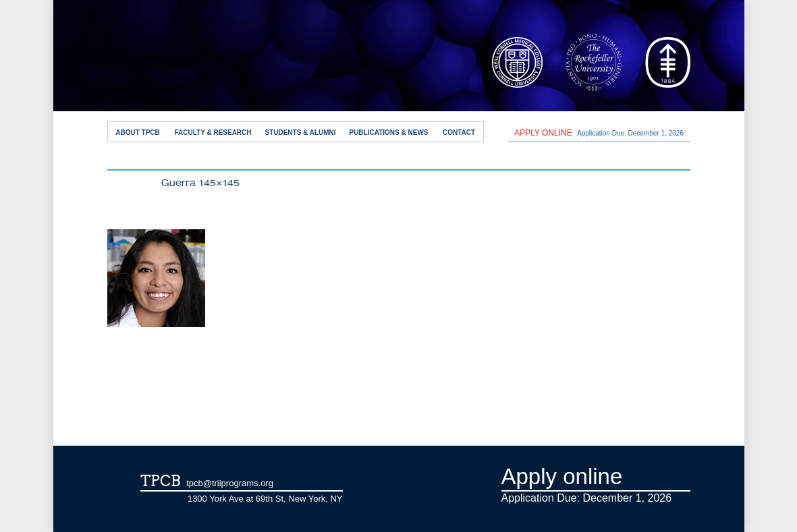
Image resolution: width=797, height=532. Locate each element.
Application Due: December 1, (599, 133)
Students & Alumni (300, 132)
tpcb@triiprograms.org (230, 483)
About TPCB (138, 132)
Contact (459, 132)
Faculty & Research (213, 132)
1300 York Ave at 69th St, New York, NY (265, 499)
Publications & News (388, 132)
